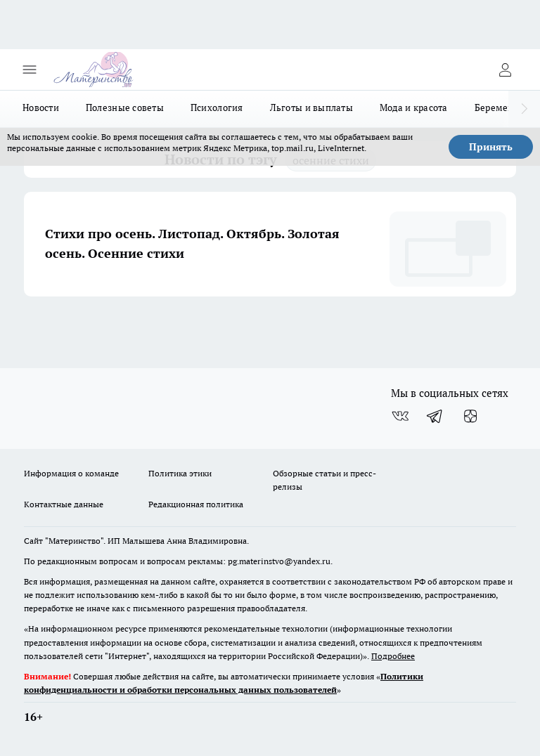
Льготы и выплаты (311, 107)
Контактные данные (64, 504)
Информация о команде (71, 473)
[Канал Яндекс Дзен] (470, 416)
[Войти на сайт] (505, 70)
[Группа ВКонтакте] (400, 416)
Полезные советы (125, 107)
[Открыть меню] (30, 70)
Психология (217, 107)
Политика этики (180, 473)
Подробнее (393, 656)
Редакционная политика (196, 504)
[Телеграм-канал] (435, 416)
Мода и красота (414, 107)
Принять (491, 147)
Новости (41, 107)
